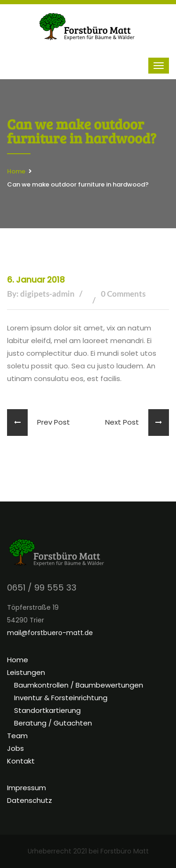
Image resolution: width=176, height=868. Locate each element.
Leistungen (26, 672)
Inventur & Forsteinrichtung (61, 698)
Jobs (15, 748)
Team (17, 736)
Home (16, 171)
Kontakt (21, 761)
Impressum (27, 788)
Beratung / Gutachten (53, 723)
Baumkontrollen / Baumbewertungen (79, 685)
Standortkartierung (47, 710)
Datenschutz (30, 800)
